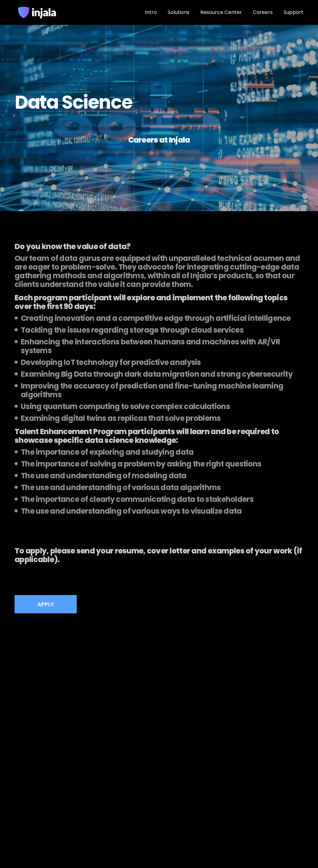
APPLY (46, 604)
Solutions (179, 12)
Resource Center (221, 12)
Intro (151, 12)
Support (293, 12)
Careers (263, 12)
